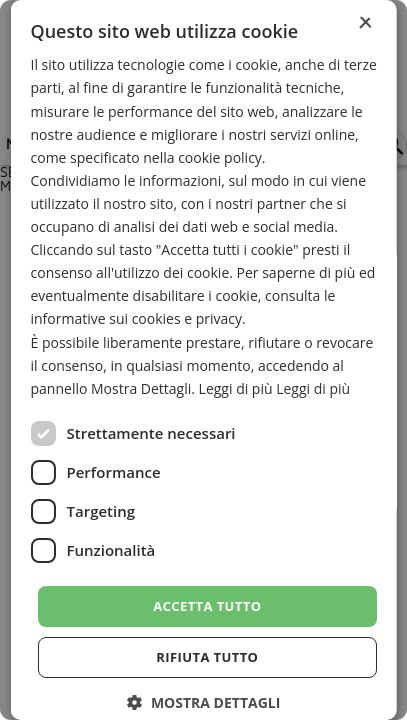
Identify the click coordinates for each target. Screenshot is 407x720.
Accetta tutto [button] (207, 606)
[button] (203, 702)
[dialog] (203, 360)
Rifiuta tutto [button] (207, 657)
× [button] (364, 23)
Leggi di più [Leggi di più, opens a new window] (313, 388)
